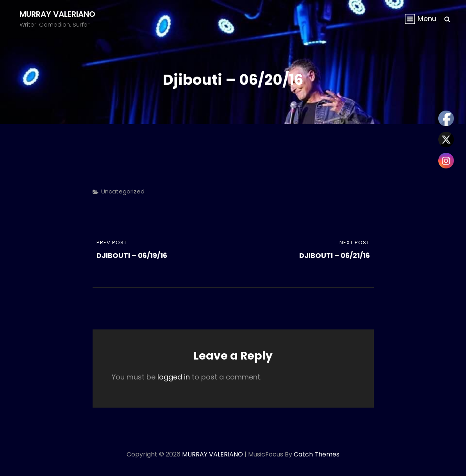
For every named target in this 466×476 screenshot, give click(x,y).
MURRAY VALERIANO (57, 14)
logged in (174, 377)
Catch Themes (317, 454)
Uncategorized (123, 191)
